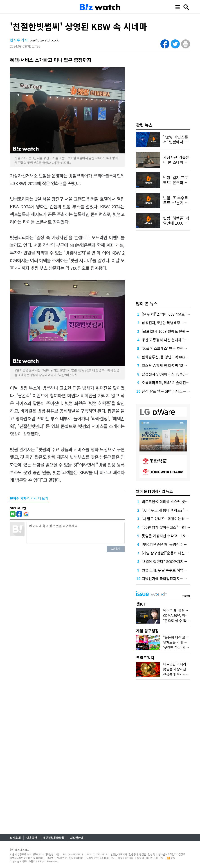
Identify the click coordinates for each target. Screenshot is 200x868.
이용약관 (32, 838)
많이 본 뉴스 (147, 303)
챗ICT (141, 604)
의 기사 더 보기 (29, 498)
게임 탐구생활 (147, 631)
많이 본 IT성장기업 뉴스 (154, 491)
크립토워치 (145, 657)
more (186, 595)
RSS (171, 858)
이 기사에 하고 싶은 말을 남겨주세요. (75, 533)
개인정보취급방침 (54, 838)
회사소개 (15, 838)
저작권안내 (77, 838)
